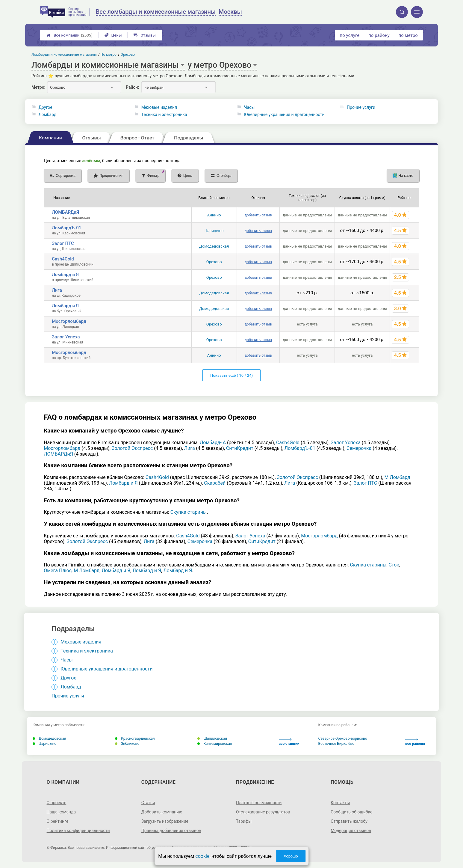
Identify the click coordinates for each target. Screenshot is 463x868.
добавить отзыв (258, 215)
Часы (249, 107)
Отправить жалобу (349, 821)
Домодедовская (214, 246)
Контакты (340, 803)
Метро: (38, 87)
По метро (109, 55)
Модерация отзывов (351, 831)
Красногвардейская (135, 739)
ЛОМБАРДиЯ (65, 212)
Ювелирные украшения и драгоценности (284, 114)
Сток (394, 565)
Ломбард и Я (65, 275)
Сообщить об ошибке (351, 812)
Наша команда (61, 812)
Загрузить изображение (165, 821)
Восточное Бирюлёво (336, 744)
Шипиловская (212, 739)
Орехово (214, 262)
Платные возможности (259, 803)
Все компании (70, 35)
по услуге (350, 35)
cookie (202, 856)
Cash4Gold (63, 259)
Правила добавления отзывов (171, 831)
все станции (289, 742)
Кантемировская (215, 744)
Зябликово (127, 744)
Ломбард (48, 114)
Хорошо (291, 856)
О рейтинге (58, 821)
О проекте (57, 803)
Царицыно (214, 231)
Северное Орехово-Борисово (343, 739)
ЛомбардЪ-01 (66, 228)
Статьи (148, 803)
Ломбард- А (213, 443)
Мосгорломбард (69, 321)
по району (379, 35)
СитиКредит (240, 448)
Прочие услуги (361, 107)
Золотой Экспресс (132, 448)
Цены (113, 35)
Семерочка (359, 448)
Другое (46, 107)
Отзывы (145, 35)
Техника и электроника (164, 114)
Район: (132, 87)
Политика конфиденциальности (78, 831)
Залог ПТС (63, 243)
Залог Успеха (66, 337)
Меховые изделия (159, 107)
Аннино (214, 215)
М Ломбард (397, 477)
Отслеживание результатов (263, 812)
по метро (408, 35)
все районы (415, 742)
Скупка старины (189, 512)
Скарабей (215, 483)
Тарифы (244, 821)
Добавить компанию (162, 812)
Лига (57, 290)
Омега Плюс (58, 571)
